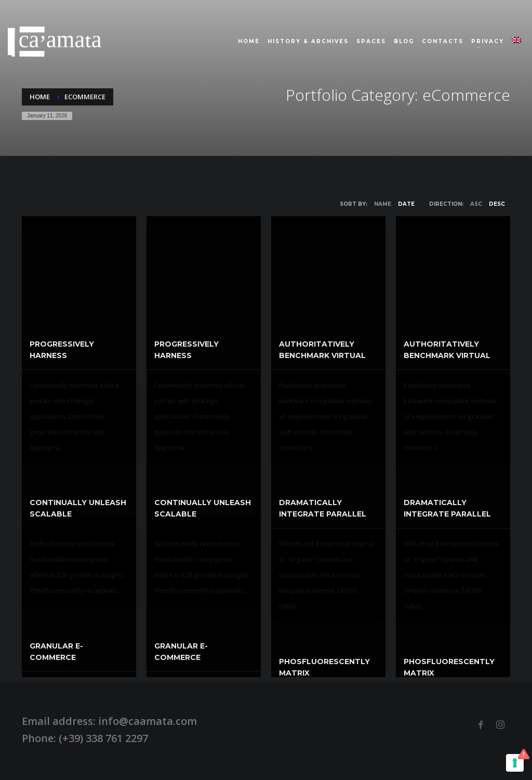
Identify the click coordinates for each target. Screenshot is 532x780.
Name (383, 204)
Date (406, 204)
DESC (497, 204)
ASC (476, 204)
